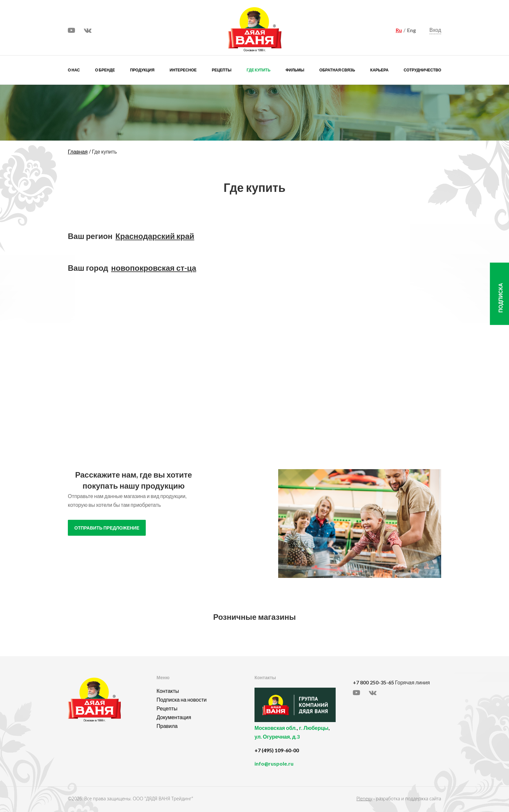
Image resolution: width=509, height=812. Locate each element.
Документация (174, 717)
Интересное (183, 70)
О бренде (105, 70)
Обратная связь (337, 70)
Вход (435, 30)
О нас (74, 70)
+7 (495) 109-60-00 (277, 750)
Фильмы (295, 70)
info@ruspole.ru (274, 763)
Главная (78, 151)
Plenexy (364, 799)
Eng (411, 30)
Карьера (379, 70)
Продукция (142, 70)
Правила (167, 726)
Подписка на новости (181, 700)
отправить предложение (107, 528)
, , (302, 736)
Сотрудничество (422, 70)
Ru (399, 30)
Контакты (168, 691)
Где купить (259, 70)
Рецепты (222, 70)
